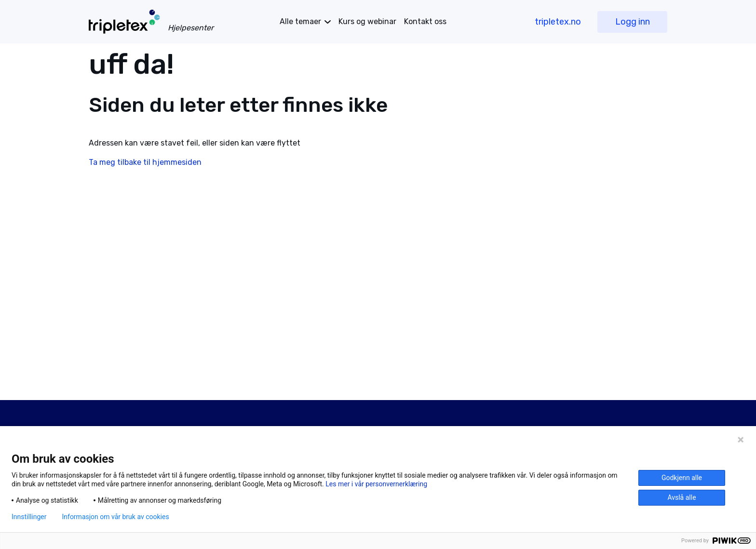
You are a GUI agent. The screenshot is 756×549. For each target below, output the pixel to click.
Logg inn (633, 22)
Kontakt (425, 21)
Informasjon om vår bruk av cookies (115, 517)
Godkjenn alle (682, 478)
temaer (300, 21)
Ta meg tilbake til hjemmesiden (145, 162)
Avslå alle (682, 497)
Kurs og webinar (367, 21)
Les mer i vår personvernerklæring (376, 484)
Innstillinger (29, 517)
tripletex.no (558, 22)
